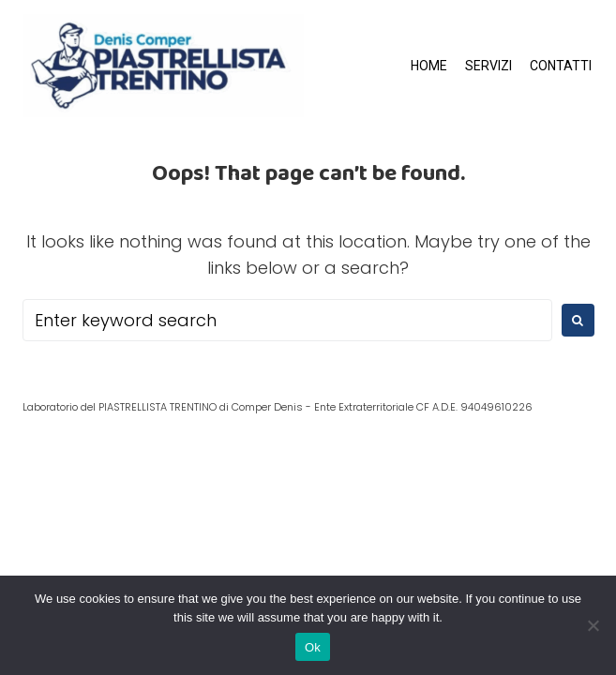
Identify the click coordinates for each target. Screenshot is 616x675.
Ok (313, 647)
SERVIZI (488, 66)
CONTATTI (561, 66)
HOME (429, 66)
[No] (593, 625)
